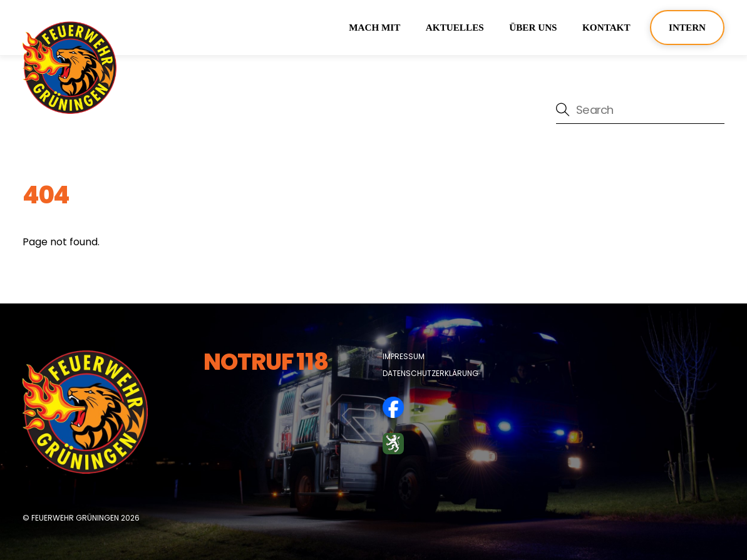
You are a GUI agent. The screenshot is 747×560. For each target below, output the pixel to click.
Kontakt (606, 27)
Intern (687, 27)
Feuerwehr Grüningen (75, 518)
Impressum (404, 356)
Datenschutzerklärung (430, 373)
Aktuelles (455, 27)
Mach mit (374, 27)
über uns (533, 27)
